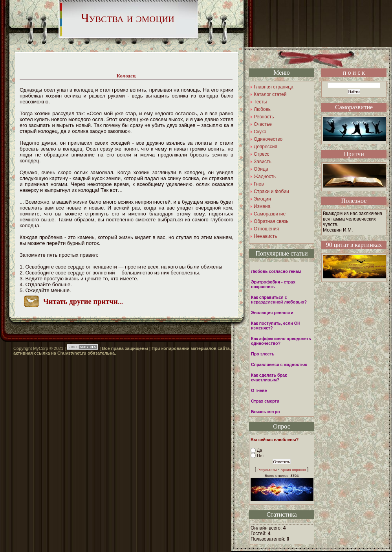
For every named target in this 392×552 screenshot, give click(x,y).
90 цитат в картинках (354, 245)
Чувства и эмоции (128, 18)
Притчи (354, 154)
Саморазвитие (354, 107)
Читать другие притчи (81, 301)
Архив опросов (293, 470)
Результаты (267, 470)
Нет (260, 456)
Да (259, 450)
